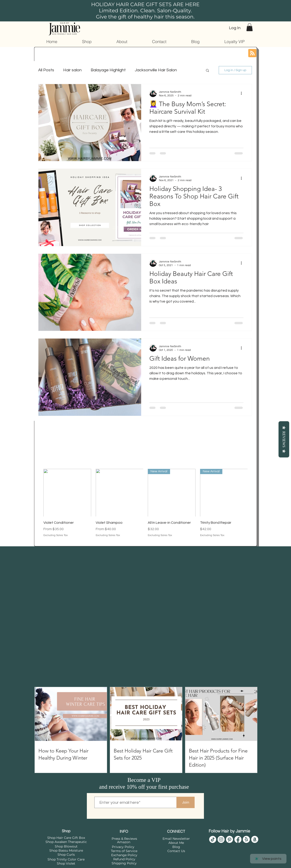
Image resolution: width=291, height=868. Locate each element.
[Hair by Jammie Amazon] (255, 839)
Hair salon (72, 70)
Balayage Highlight (108, 70)
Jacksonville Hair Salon (156, 70)
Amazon (124, 842)
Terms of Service (124, 851)
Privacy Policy (123, 847)
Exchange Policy (124, 855)
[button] (250, 27)
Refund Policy (124, 859)
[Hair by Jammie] (213, 839)
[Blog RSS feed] (252, 53)
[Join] (186, 802)
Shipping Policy (124, 863)
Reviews (284, 439)
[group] (145, 506)
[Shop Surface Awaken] (246, 839)
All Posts (46, 70)
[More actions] (243, 93)
